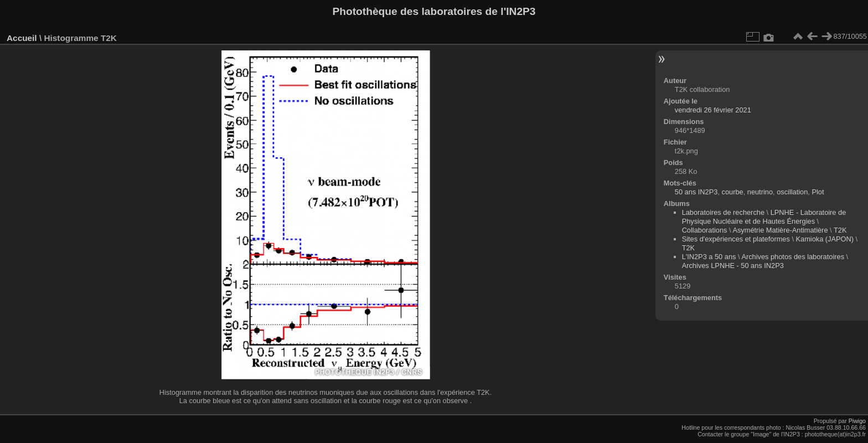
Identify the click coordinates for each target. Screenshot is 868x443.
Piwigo (857, 421)
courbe (733, 192)
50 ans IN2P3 (696, 192)
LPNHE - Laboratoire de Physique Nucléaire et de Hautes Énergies (764, 217)
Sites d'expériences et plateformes (736, 239)
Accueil (22, 38)
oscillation (792, 192)
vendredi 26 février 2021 (713, 110)
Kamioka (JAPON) (825, 239)
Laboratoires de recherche (723, 212)
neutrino (760, 192)
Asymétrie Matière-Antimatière (780, 230)
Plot (818, 192)
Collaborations (705, 230)
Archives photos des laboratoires (793, 257)
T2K (840, 230)
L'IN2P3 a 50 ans (709, 257)
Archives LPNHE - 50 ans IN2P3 (733, 266)
